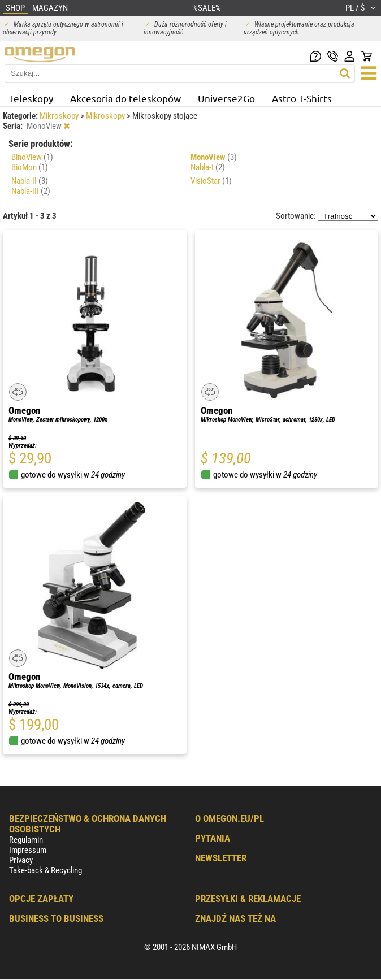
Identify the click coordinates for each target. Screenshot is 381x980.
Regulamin (26, 840)
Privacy (21, 860)
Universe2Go (226, 98)
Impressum (28, 850)
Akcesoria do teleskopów (125, 98)
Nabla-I (208, 167)
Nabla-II (30, 181)
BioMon (30, 167)
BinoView (32, 157)
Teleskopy (31, 98)
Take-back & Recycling (46, 870)
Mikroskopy (60, 116)
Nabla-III (31, 191)
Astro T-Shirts (302, 98)
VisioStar (211, 181)
